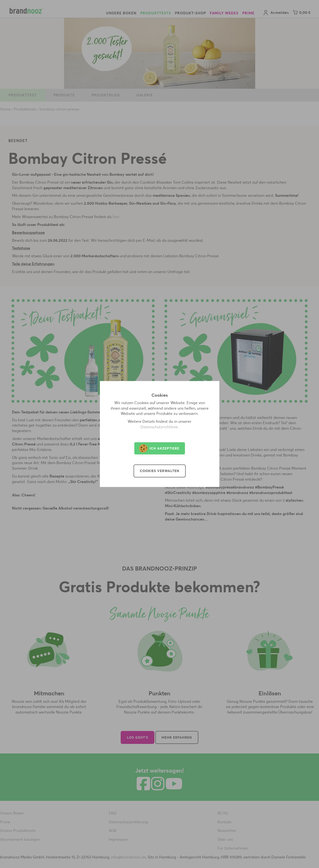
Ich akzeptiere (159, 448)
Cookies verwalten (160, 471)
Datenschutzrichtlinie (159, 427)
